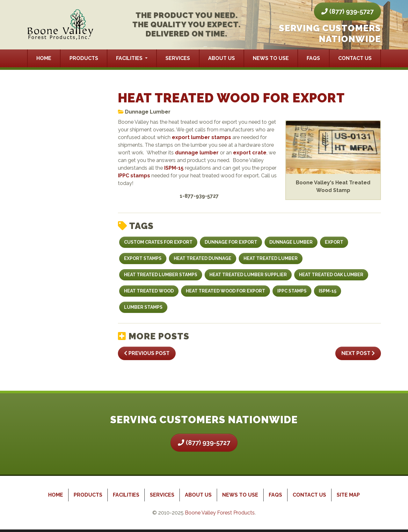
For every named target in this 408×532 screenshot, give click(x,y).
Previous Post (147, 353)
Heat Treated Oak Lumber (331, 275)
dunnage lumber (197, 153)
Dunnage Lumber (148, 112)
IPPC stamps (134, 176)
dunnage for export (231, 242)
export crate (250, 153)
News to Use (271, 58)
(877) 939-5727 (347, 11)
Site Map (348, 495)
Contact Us (355, 58)
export (334, 242)
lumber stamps (143, 307)
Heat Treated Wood (149, 291)
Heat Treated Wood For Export (226, 291)
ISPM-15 (174, 168)
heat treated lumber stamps (161, 275)
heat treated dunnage (203, 258)
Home (44, 58)
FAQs (313, 58)
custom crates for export (158, 242)
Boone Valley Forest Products (220, 513)
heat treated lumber (271, 258)
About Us (222, 58)
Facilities (130, 58)
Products (84, 58)
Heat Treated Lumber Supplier (248, 275)
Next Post (358, 353)
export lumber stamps (201, 137)
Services (178, 58)
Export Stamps (143, 258)
